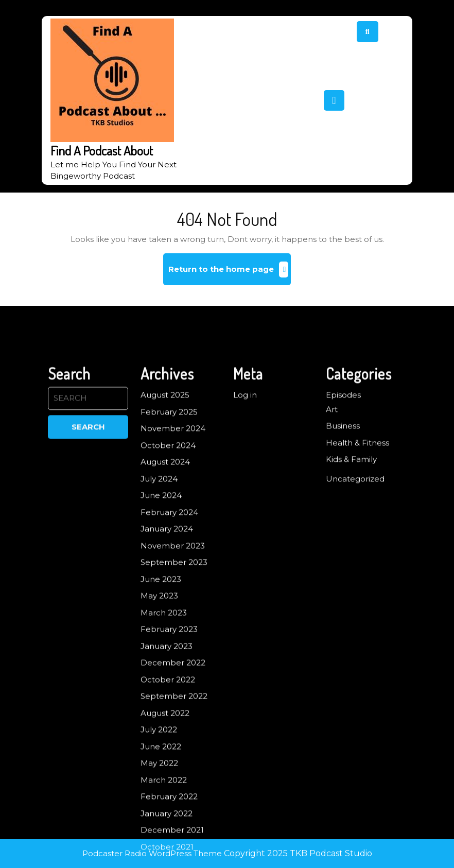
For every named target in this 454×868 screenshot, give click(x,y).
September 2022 (174, 777)
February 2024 (169, 593)
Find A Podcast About (102, 150)
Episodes (343, 476)
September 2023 (174, 643)
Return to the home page (230, 273)
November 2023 (173, 626)
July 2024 (159, 559)
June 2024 (161, 576)
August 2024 (165, 543)
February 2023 (169, 710)
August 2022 (165, 794)
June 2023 (161, 660)
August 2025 (165, 476)
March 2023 (164, 693)
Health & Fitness (357, 523)
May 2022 (159, 844)
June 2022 (161, 827)
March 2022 (164, 861)
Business (343, 507)
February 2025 (169, 492)
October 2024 (168, 526)
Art (332, 490)
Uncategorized (355, 559)
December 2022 (173, 744)
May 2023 (159, 677)
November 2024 (173, 509)
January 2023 (167, 727)
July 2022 (159, 811)
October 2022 (168, 760)
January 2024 (167, 610)
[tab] (334, 100)
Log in (245, 476)
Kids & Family (351, 540)
